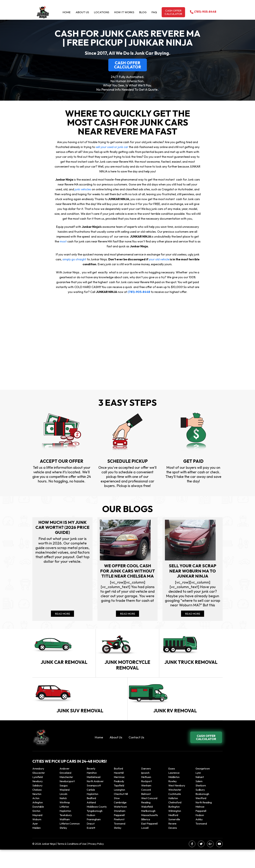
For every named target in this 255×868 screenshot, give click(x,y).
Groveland (65, 791)
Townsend (120, 842)
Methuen (146, 795)
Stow (117, 817)
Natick (63, 817)
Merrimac (119, 795)
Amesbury (38, 787)
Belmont (146, 812)
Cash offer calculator (173, 12)
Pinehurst (119, 838)
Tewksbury (66, 833)
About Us (82, 12)
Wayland (64, 808)
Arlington (38, 821)
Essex (172, 787)
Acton (36, 817)
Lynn (198, 791)
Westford (201, 817)
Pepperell (201, 829)
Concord (146, 808)
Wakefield (147, 825)
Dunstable (38, 825)
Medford (173, 833)
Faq (154, 12)
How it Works (124, 12)
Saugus (64, 804)
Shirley (63, 846)
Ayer (35, 842)
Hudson (91, 833)
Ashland (91, 821)
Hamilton (92, 791)
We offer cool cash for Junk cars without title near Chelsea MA (128, 574)
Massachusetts (150, 833)
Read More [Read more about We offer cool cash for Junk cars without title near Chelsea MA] (128, 615)
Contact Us (136, 756)
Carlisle (91, 808)
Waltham (65, 838)
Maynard (37, 833)
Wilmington (175, 829)
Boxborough (202, 812)
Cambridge (120, 821)
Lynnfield (37, 795)
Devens (173, 846)
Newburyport (67, 800)
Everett (91, 846)
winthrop (65, 821)
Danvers (146, 787)
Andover (64, 787)
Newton (37, 812)
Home (67, 12)
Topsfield (119, 804)
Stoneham (120, 829)
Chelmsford (175, 821)
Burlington (174, 825)
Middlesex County (97, 825)
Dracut (91, 842)
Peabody (119, 800)
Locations (102, 12)
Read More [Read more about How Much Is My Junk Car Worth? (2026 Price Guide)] (63, 615)
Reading (146, 821)
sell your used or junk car (112, 147)
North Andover (95, 800)
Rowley (172, 800)
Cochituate (175, 812)
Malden (37, 846)
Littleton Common (70, 842)
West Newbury (177, 804)
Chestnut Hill (121, 812)
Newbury (37, 800)
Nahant (200, 795)
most (63, 241)
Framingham (94, 838)
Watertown (120, 825)
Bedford (91, 817)
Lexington (119, 808)
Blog (143, 12)
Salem (199, 800)
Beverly (91, 787)
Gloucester (39, 791)
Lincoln (63, 812)
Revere (173, 842)
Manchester (66, 795)
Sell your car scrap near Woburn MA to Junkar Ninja (193, 572)
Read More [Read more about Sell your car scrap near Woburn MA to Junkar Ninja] (193, 615)
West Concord (149, 817)
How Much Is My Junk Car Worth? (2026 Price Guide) (63, 528)
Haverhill (119, 791)
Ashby (199, 838)
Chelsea (37, 808)
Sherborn (201, 804)
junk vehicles (83, 189)
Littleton (64, 825)
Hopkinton (92, 812)
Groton (36, 829)
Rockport (146, 800)
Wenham (146, 804)
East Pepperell (149, 842)
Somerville (174, 838)
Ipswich (145, 791)
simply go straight (74, 259)
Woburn (37, 838)
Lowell (145, 846)
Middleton (174, 795)
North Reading (204, 821)
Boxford (118, 787)
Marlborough (148, 829)
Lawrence (174, 791)
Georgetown (203, 787)
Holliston (173, 817)
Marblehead (94, 795)
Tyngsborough (95, 829)
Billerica (146, 838)
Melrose (200, 825)
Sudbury (200, 808)
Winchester (175, 808)
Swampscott (94, 804)
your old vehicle (159, 259)
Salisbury (37, 804)
